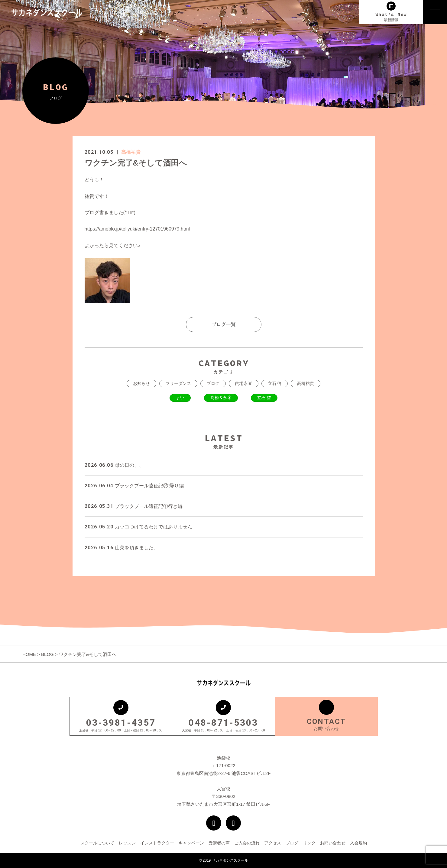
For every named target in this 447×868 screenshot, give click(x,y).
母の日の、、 (114, 465)
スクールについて (97, 843)
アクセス (273, 843)
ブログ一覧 (224, 324)
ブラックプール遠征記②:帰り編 (134, 486)
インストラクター (157, 843)
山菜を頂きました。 (121, 548)
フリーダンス (178, 383)
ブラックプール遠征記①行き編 (134, 506)
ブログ (213, 383)
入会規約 (358, 843)
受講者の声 (219, 843)
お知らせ (141, 383)
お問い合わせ (333, 843)
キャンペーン (191, 843)
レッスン (127, 843)
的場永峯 (244, 383)
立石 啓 (275, 383)
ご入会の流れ (247, 843)
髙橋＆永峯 (221, 398)
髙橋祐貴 (131, 152)
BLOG (47, 654)
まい (180, 398)
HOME (30, 654)
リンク (309, 843)
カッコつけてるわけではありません (138, 527)
